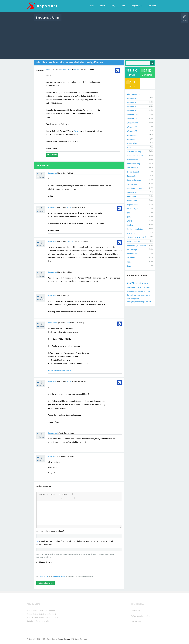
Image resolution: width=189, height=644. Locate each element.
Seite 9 (53, 614)
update (136, 299)
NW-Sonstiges (133, 233)
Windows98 (132, 135)
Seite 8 (47, 614)
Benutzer (125, 19)
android (147, 292)
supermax (70, 242)
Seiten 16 (40, 621)
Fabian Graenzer (64, 639)
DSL (129, 213)
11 (150, 302)
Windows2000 (133, 123)
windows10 (132, 288)
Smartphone (132, 201)
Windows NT (132, 127)
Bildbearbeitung (134, 164)
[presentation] (55, 569)
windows (143, 283)
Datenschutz (136, 621)
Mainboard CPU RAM (136, 188)
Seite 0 (30, 611)
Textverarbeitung (134, 152)
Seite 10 (30, 618)
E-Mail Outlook (133, 172)
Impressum (136, 611)
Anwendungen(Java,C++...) (138, 246)
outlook (136, 291)
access (147, 295)
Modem (130, 225)
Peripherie (131, 196)
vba (136, 283)
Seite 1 (36, 611)
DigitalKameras (133, 205)
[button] (43, 494)
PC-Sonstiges (132, 250)
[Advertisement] (94, 39)
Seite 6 (36, 614)
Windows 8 (132, 106)
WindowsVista (133, 115)
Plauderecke (132, 254)
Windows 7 (132, 111)
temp (129, 266)
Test (129, 262)
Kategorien (116, 19)
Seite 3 (47, 611)
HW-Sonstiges (133, 209)
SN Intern (131, 258)
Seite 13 (50, 618)
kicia (68, 323)
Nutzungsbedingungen (140, 616)
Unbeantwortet (98, 19)
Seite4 (53, 611)
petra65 (77, 70)
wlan (142, 295)
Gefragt (49, 70)
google (135, 295)
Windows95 (132, 139)
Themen (108, 19)
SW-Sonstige (132, 184)
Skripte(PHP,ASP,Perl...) (137, 237)
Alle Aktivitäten (68, 19)
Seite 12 (43, 618)
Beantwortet (52, 173)
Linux (129, 147)
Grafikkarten (132, 192)
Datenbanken (133, 160)
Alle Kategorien (133, 94)
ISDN (129, 217)
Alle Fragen (79, 19)
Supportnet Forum (48, 18)
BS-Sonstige (132, 143)
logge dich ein (44, 576)
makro (142, 288)
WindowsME (132, 131)
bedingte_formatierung (136, 302)
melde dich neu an (59, 576)
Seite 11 (37, 618)
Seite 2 (41, 611)
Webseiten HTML (66, 70)
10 (138, 288)
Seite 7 (41, 614)
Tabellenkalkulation (135, 156)
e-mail (147, 302)
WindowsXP (132, 119)
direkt (46, 621)
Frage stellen (134, 19)
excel (131, 283)
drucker (130, 299)
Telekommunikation (135, 229)
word (141, 291)
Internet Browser (134, 180)
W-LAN (130, 221)
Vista (76, 131)
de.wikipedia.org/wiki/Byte (59, 370)
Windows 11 (132, 98)
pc (139, 295)
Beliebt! (88, 19)
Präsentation (132, 176)
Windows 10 (132, 102)
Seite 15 (32, 621)
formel (130, 295)
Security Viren (133, 168)
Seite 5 (30, 614)
